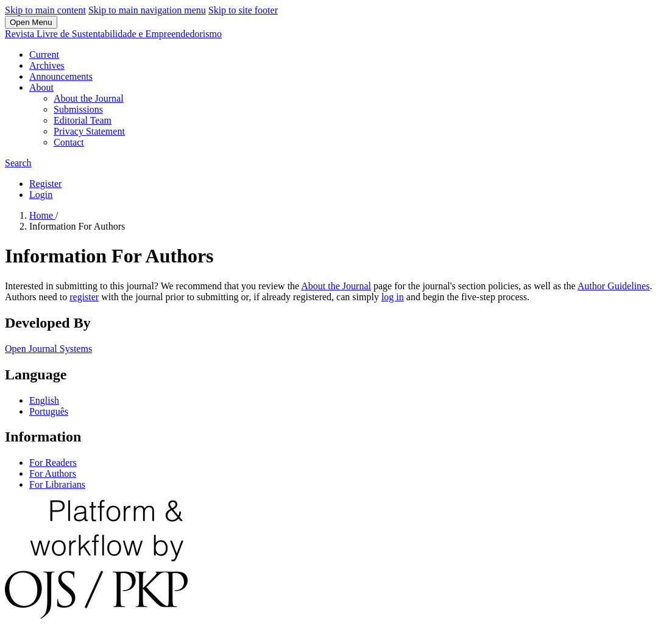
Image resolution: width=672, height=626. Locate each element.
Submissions (78, 109)
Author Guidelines (614, 286)
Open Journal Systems (48, 349)
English (44, 400)
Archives (47, 65)
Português (49, 411)
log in (393, 297)
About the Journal (89, 98)
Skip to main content (45, 10)
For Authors (53, 473)
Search (18, 163)
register (84, 297)
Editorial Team (83, 120)
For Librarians (57, 484)
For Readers (53, 462)
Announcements (61, 76)
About (41, 87)
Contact (69, 142)
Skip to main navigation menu (147, 10)
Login (41, 195)
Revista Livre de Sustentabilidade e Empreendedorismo (113, 34)
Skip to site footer (243, 10)
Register (45, 184)
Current (44, 55)
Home (42, 215)
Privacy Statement (89, 131)
